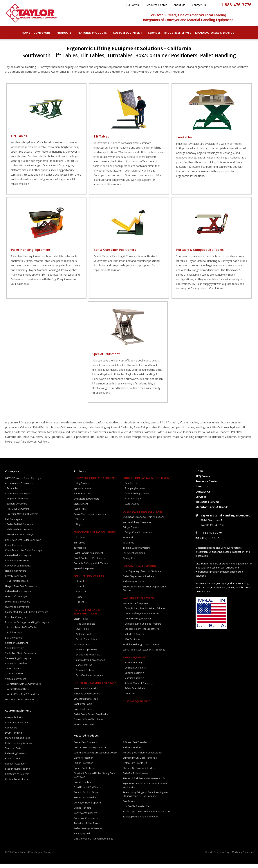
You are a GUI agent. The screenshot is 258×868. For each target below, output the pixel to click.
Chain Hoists (81, 623)
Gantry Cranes (131, 562)
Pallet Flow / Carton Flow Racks (91, 719)
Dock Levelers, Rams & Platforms (142, 618)
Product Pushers (83, 786)
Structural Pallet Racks (86, 703)
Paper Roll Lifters (83, 498)
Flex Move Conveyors (18, 513)
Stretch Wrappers (134, 503)
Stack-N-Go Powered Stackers (140, 772)
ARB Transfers (14, 637)
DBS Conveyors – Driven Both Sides (94, 843)
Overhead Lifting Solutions (143, 516)
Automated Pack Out (17, 727)
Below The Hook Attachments (95, 482)
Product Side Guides (85, 802)
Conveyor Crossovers (86, 822)
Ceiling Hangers (83, 812)
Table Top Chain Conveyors (20, 657)
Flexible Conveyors (16, 575)
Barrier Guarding (133, 667)
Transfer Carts (13, 753)
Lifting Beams (81, 488)
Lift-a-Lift (80, 586)
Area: (207, 588)
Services (154, 33)
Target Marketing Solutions (239, 857)
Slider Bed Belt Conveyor (20, 534)
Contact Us (199, 5)
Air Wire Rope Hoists (86, 654)
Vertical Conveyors (16, 683)
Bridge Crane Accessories (138, 537)
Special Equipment (84, 573)
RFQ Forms (132, 5)
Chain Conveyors (15, 549)
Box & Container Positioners (89, 562)
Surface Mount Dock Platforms (140, 762)
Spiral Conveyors (15, 652)
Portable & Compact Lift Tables (91, 568)
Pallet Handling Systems (19, 747)
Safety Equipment (135, 662)
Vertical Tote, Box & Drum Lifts (23, 699)
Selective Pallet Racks (86, 693)
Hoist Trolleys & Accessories (89, 664)
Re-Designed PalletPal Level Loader (143, 757)
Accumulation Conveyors (19, 488)
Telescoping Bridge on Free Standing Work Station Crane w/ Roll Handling (146, 799)
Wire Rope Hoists (83, 649)
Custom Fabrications (16, 783)
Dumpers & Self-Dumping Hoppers (143, 628)
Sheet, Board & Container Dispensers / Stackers (144, 593)
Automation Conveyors (18, 498)
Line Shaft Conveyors (17, 601)
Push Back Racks (83, 713)
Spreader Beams (83, 493)
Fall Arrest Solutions (134, 557)
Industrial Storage (84, 729)
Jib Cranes (128, 547)
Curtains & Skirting (134, 677)
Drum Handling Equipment (138, 623)
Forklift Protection (84, 767)
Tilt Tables (79, 547)
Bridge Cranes (131, 532)
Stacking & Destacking (17, 773)
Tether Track (131, 698)
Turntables (13, 493)
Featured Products (93, 33)
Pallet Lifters (81, 513)
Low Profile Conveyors (18, 606)
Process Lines (13, 763)
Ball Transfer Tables (17, 585)
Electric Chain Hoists (86, 644)
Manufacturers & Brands (216, 33)
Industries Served (178, 33)
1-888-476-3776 (236, 5)
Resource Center (156, 5)
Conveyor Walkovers (85, 817)
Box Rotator (129, 805)
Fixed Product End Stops (87, 792)
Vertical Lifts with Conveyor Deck (24, 688)
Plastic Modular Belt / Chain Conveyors (27, 616)
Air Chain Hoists (84, 638)
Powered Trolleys (85, 674)
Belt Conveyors (14, 524)
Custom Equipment (129, 33)
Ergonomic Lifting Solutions (95, 537)
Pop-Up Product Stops (86, 797)
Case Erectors (132, 488)
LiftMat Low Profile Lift (135, 767)
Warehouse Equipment (139, 602)
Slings (79, 529)
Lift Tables (80, 542)
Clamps (80, 524)
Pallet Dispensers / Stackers (139, 581)
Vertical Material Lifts (18, 693)
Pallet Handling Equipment (88, 557)
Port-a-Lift (81, 596)
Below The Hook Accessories (90, 518)
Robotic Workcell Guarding (139, 688)
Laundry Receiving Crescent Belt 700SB (95, 757)
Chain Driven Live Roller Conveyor (24, 555)
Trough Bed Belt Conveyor (21, 539)
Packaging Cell (82, 838)
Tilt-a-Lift (80, 591)
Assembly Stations (15, 722)
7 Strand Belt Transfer (135, 747)
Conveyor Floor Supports (88, 807)
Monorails (128, 542)
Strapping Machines (135, 493)
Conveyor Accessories (18, 565)
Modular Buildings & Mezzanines (141, 649)
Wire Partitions (132, 644)
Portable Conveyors (16, 621)
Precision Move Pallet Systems (22, 518)
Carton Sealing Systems (137, 498)
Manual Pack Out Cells (18, 742)
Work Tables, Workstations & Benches (144, 654)
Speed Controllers (84, 772)
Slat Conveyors (14, 642)
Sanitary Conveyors (17, 508)
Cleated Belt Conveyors (18, 560)
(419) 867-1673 (210, 542)
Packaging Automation (139, 570)
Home (26, 33)
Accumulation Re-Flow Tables (22, 632)
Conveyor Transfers (16, 668)
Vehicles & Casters (134, 638)
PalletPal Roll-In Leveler (136, 778)
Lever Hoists (82, 633)
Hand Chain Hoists (85, 628)
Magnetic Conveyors (18, 503)
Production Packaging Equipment (147, 482)
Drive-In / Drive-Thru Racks (89, 724)
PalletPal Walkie (132, 752)
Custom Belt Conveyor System (91, 752)
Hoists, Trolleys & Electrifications (87, 616)
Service (200, 588)
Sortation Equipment (17, 647)
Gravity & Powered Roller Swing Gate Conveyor (94, 779)
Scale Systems (132, 508)
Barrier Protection (84, 762)
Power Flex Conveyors (86, 747)
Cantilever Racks (83, 708)
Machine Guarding (134, 682)
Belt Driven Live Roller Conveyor (23, 544)
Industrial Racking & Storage (95, 688)
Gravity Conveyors (16, 580)
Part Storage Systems (17, 778)
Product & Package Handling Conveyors (27, 627)
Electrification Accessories (89, 680)
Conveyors (43, 33)
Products (65, 33)
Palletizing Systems (16, 758)
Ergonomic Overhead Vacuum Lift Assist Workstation (145, 790)
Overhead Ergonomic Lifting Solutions (144, 521)
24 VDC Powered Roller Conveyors (24, 482)
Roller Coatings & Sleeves (88, 833)
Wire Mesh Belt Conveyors (20, 704)
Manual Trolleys (84, 669)
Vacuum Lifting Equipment (137, 526)
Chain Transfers (15, 678)
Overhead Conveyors (17, 611)
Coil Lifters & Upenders (87, 503)
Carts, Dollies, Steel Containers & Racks (145, 613)
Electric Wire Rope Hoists (89, 659)
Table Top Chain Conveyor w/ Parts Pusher (147, 816)
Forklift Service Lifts (89, 581)
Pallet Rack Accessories (87, 698)
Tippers (80, 606)
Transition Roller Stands (87, 828)
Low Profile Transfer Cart (137, 811)
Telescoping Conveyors (18, 663)
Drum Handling (13, 737)
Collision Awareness (135, 672)
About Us (179, 5)
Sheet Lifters (81, 508)
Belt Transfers (14, 673)
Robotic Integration (16, 768)
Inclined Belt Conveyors (18, 596)
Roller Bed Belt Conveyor (20, 529)
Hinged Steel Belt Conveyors (21, 591)
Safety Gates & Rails (135, 693)
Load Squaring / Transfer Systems (142, 575)
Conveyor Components (18, 570)
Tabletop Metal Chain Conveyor (140, 821)
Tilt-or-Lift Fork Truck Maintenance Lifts (144, 783)
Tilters (79, 601)
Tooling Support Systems (137, 552)
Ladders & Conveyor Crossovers (142, 633)
